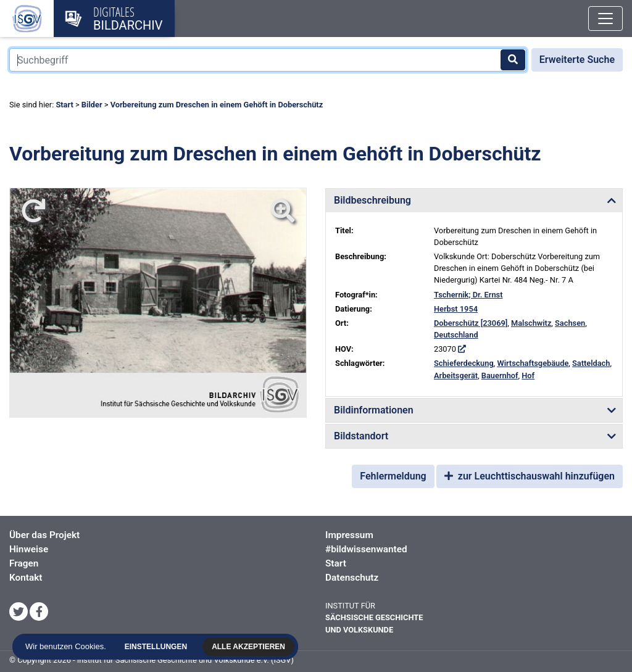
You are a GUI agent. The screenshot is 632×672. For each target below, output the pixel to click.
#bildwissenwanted (366, 549)
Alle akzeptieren (252, 647)
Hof (528, 375)
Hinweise (29, 549)
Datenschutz (352, 578)
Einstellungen (159, 647)
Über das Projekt (44, 535)
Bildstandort (361, 436)
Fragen (24, 563)
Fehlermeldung (393, 476)
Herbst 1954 (456, 309)
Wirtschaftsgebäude (533, 363)
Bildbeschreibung (372, 200)
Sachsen (570, 323)
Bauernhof (500, 375)
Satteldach (591, 363)
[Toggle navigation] (605, 19)
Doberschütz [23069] (471, 323)
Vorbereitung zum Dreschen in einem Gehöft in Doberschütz (217, 105)
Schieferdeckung (464, 363)
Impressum (349, 535)
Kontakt (26, 578)
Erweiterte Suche (577, 60)
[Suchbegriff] (268, 60)
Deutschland (456, 335)
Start (64, 105)
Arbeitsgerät (456, 375)
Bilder (92, 105)
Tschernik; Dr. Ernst (468, 295)
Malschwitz (531, 323)
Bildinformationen (374, 410)
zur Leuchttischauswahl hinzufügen (530, 476)
